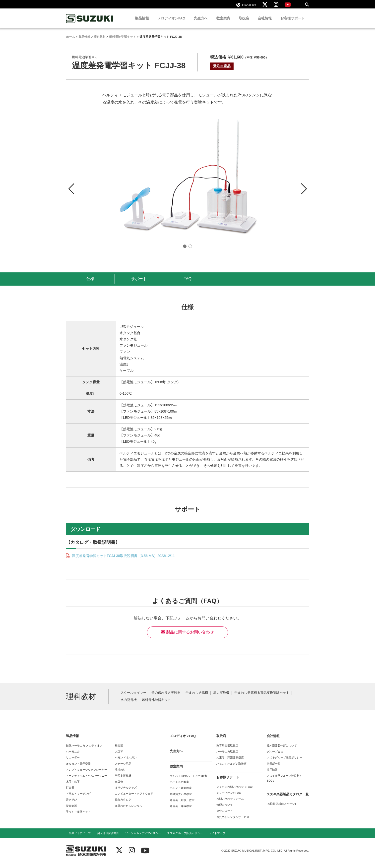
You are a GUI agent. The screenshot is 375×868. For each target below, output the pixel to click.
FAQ (187, 283)
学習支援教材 (123, 780)
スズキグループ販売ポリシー (284, 762)
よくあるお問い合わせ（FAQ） (236, 792)
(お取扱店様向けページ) (281, 808)
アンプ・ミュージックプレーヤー (87, 774)
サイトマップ (217, 838)
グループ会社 (275, 756)
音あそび (71, 804)
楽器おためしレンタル (128, 810)
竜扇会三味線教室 (181, 811)
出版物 (119, 786)
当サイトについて (80, 838)
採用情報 (272, 774)
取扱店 (244, 23)
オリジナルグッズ (126, 792)
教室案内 (223, 23)
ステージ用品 (123, 768)
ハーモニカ (73, 756)
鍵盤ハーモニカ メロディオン (84, 750)
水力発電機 (129, 705)
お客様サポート (293, 23)
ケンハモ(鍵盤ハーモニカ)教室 (188, 781)
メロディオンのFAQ (229, 798)
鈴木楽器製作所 (90, 23)
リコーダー (73, 762)
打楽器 (70, 792)
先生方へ (201, 23)
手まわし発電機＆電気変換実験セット (262, 698)
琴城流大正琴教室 (181, 799)
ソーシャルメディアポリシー (143, 838)
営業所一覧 (274, 768)
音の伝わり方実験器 (166, 698)
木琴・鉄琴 (73, 786)
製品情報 (142, 23)
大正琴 (119, 756)
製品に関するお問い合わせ (187, 637)
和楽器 (119, 750)
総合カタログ (123, 804)
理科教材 (120, 774)
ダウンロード (225, 815)
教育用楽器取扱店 (227, 750)
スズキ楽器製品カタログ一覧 (288, 799)
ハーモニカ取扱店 (227, 756)
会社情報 (265, 23)
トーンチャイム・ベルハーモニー (87, 780)
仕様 (90, 283)
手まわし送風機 (197, 698)
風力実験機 (221, 698)
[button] (304, 189)
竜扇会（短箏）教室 (182, 805)
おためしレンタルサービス (233, 822)
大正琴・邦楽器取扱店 (230, 762)
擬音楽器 (71, 810)
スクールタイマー (133, 698)
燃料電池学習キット (156, 705)
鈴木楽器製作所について (282, 750)
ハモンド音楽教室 (181, 793)
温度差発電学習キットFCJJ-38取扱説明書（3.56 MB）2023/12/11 (123, 560)
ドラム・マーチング (78, 798)
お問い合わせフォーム (230, 804)
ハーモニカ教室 (179, 787)
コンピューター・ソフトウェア (134, 798)
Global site (246, 7)
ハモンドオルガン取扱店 (231, 768)
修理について (225, 809)
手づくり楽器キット (78, 816)
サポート (139, 283)
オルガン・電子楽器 (78, 768)
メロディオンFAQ (171, 23)
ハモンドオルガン (126, 762)
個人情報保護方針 (108, 838)
